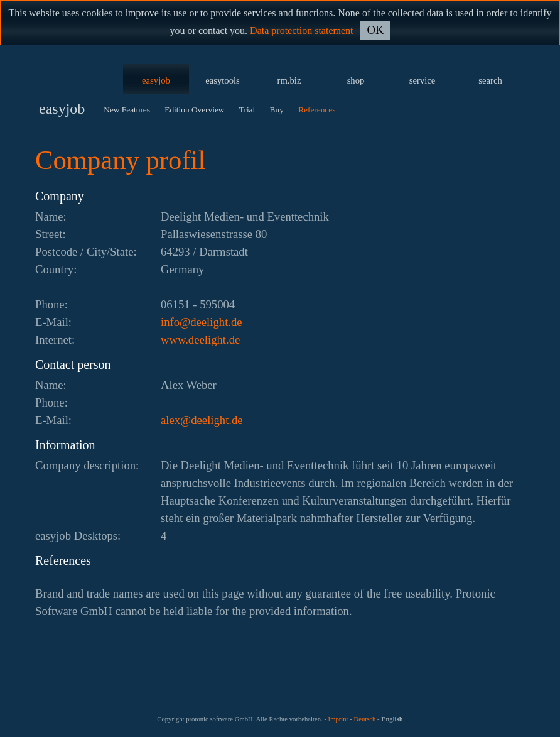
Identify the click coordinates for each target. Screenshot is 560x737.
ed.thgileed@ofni (202, 322)
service (423, 80)
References (317, 110)
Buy (277, 110)
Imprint (338, 719)
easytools (223, 80)
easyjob (156, 80)
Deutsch (364, 719)
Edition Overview (194, 110)
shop (356, 80)
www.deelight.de (200, 340)
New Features (127, 110)
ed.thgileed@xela (202, 420)
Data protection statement (301, 30)
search (490, 80)
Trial (247, 110)
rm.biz (289, 80)
